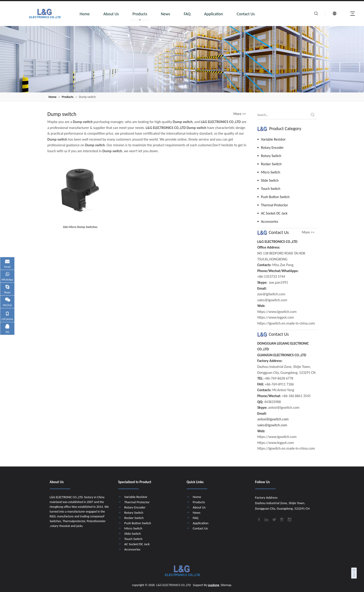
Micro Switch (271, 172)
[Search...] (283, 115)
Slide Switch (270, 180)
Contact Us (246, 14)
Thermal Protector (275, 205)
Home (85, 14)
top (354, 572)
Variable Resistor (273, 139)
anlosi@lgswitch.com (273, 419)
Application (214, 14)
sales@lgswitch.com (272, 425)
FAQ (187, 14)
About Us (111, 14)
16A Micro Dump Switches (80, 227)
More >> (240, 114)
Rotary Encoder (272, 148)
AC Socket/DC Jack (137, 544)
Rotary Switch (271, 156)
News (165, 14)
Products (140, 14)
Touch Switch (271, 189)
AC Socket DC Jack (274, 213)
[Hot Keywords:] (313, 115)
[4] (182, 59)
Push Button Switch (275, 197)
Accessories (270, 221)
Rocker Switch (271, 164)
